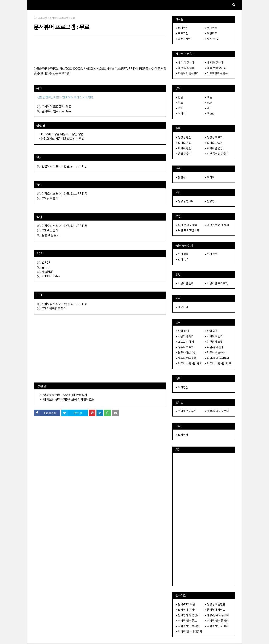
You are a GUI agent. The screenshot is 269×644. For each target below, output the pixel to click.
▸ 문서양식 (182, 28)
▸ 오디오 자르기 (214, 143)
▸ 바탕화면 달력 (185, 283)
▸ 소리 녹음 (182, 260)
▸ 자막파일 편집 (214, 148)
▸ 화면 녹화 (211, 254)
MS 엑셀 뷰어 (50, 230)
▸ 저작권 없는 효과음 (188, 626)
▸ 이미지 (181, 114)
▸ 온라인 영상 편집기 (188, 615)
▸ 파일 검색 (182, 331)
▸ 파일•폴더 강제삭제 (217, 358)
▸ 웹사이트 (211, 28)
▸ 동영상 (181, 177)
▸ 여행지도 (211, 33)
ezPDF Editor (51, 276)
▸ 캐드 (208, 108)
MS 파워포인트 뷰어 (54, 308)
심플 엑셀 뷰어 (50, 235)
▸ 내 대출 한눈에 (214, 62)
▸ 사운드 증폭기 (185, 336)
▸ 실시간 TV (212, 39)
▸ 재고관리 (182, 307)
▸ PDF (208, 103)
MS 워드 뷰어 (50, 198)
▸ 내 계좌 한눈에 (185, 62)
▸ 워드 (179, 103)
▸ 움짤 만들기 (184, 154)
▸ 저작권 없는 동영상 (217, 621)
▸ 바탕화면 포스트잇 (216, 283)
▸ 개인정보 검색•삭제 (217, 225)
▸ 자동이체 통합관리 (187, 73)
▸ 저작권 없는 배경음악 (189, 632)
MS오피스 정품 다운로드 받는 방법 (62, 134)
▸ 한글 (179, 97)
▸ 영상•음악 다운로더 (217, 411)
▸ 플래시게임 (183, 39)
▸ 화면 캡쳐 (182, 254)
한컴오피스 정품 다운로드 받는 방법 (63, 139)
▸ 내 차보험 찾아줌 (215, 68)
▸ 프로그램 (182, 33)
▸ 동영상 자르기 (214, 137)
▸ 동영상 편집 (184, 137)
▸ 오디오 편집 (184, 143)
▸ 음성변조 (211, 201)
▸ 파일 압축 (211, 331)
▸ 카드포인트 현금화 (216, 73)
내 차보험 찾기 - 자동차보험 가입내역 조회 (69, 400)
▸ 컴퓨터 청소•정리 (216, 353)
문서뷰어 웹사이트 (53, 111)
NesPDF (47, 272)
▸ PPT (179, 108)
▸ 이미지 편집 (184, 148)
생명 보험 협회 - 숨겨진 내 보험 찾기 (65, 395)
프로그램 (43, 18)
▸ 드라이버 (182, 435)
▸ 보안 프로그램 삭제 (188, 230)
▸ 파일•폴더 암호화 (187, 225)
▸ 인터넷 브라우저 (186, 411)
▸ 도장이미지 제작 (186, 610)
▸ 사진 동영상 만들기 (217, 154)
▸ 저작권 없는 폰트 (186, 621)
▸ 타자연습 (182, 387)
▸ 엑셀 (208, 97)
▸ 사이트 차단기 (214, 336)
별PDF (46, 263)
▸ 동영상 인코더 (185, 201)
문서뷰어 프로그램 (53, 106)
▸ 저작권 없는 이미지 (217, 626)
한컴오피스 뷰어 (51, 166)
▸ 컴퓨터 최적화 (185, 347)
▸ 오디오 (210, 177)
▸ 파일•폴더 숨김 (214, 347)
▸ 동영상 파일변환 (215, 604)
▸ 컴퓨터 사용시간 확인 (218, 363)
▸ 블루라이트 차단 (186, 353)
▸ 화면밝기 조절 (214, 342)
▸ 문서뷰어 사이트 (215, 610)
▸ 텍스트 (210, 114)
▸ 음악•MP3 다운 (185, 604)
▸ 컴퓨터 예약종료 (186, 358)
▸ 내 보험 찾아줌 (185, 68)
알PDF (46, 267)
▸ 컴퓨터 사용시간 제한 (189, 363)
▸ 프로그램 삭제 (185, 342)
